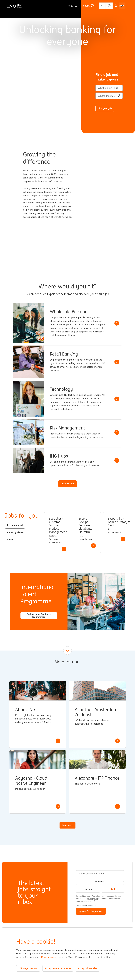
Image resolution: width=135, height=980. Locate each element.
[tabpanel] (87, 534)
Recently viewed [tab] (16, 532)
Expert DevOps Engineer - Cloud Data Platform (86, 525)
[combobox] (109, 96)
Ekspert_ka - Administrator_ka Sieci (117, 522)
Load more (67, 825)
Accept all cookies (88, 968)
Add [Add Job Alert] (113, 889)
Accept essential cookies (58, 968)
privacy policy (93, 899)
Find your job (105, 108)
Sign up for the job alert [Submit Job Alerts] (91, 911)
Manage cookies (49, 957)
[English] (120, 6)
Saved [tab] (10, 540)
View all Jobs (68, 484)
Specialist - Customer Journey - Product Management (58, 525)
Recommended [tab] (15, 525)
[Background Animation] (42, 67)
